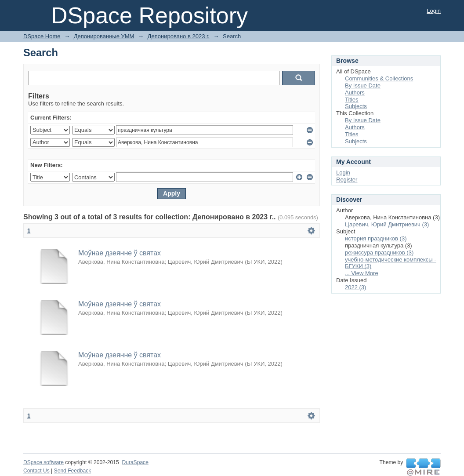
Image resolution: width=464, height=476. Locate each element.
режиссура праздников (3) (379, 253)
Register (347, 180)
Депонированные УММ (104, 36)
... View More (362, 273)
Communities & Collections (379, 78)
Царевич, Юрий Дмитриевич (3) (387, 224)
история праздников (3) (376, 238)
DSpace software (43, 462)
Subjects (356, 106)
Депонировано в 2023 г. (179, 36)
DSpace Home (42, 36)
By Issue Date (363, 85)
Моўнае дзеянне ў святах (120, 253)
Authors (355, 93)
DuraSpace (135, 462)
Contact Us (36, 471)
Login (434, 11)
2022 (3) (355, 287)
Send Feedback (73, 471)
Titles (352, 100)
